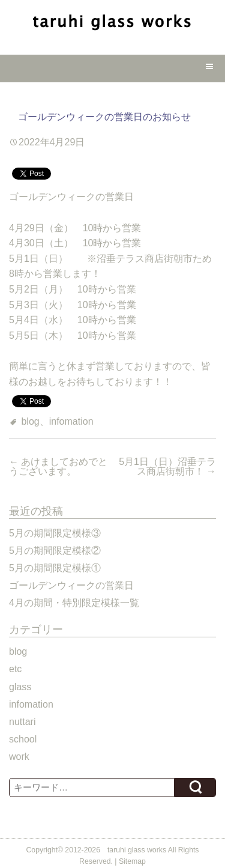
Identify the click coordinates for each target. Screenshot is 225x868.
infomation (71, 421)
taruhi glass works (137, 850)
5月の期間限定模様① (55, 568)
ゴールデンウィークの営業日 (71, 585)
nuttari (22, 722)
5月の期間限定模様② (55, 551)
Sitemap (132, 861)
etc (15, 669)
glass (20, 687)
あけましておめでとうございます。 (58, 466)
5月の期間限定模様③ (55, 533)
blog (30, 421)
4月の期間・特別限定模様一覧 (74, 603)
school (23, 739)
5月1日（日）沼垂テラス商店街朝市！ (167, 466)
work (19, 757)
